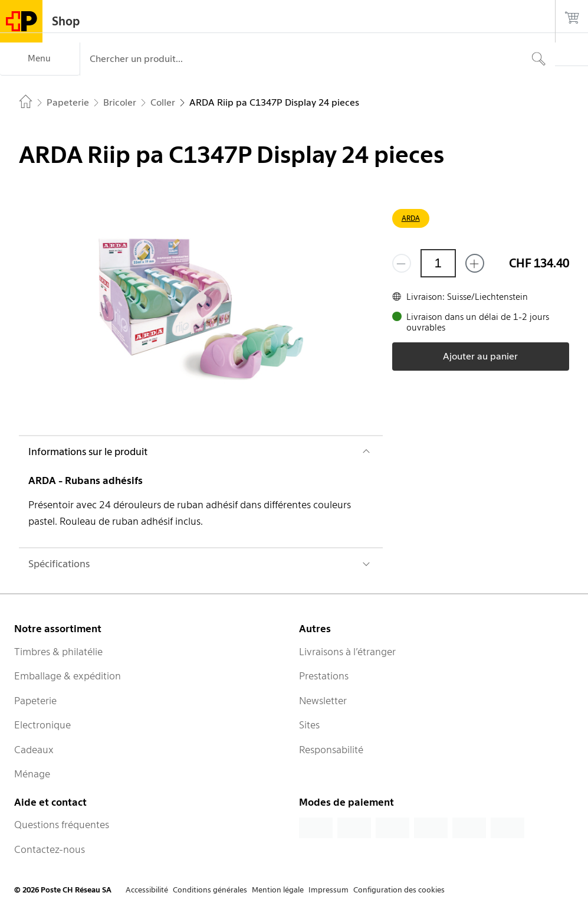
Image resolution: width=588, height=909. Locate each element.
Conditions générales (210, 890)
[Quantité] (438, 263)
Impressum (329, 890)
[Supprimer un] (402, 263)
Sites (309, 725)
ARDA (411, 218)
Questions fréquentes (62, 825)
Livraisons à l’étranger (347, 652)
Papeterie (35, 701)
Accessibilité (147, 890)
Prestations (324, 676)
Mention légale (278, 890)
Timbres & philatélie (58, 652)
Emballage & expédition (68, 676)
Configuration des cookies (399, 890)
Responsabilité (331, 750)
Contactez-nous (50, 849)
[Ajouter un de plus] (475, 263)
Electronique (42, 725)
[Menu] (40, 59)
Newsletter (323, 701)
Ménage (32, 774)
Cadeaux (34, 750)
